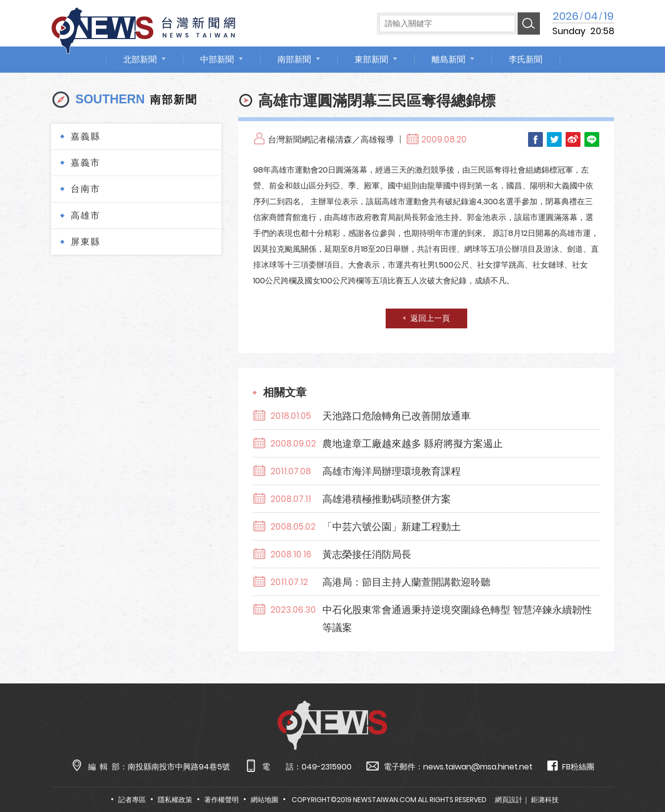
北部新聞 (140, 59)
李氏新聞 (526, 59)
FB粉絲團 (571, 766)
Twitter (554, 139)
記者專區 (132, 800)
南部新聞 (294, 59)
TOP (640, 776)
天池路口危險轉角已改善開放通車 (397, 416)
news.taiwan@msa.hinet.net (478, 767)
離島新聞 (448, 59)
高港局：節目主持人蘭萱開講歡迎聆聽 (406, 582)
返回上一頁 (430, 318)
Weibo (573, 139)
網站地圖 (265, 800)
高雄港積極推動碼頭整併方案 (387, 499)
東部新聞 (371, 59)
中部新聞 (217, 59)
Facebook (535, 139)
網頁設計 (509, 800)
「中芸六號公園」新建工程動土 (392, 527)
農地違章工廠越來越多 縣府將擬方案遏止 (413, 444)
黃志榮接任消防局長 (367, 554)
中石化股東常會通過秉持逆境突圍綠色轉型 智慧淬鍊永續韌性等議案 (457, 619)
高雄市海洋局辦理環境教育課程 (392, 471)
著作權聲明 (222, 800)
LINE (592, 139)
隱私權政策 (175, 800)
